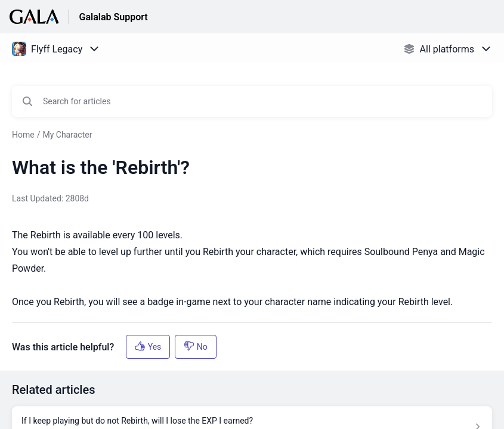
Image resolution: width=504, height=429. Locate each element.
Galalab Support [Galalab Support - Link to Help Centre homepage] (113, 17)
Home (23, 135)
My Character (67, 135)
